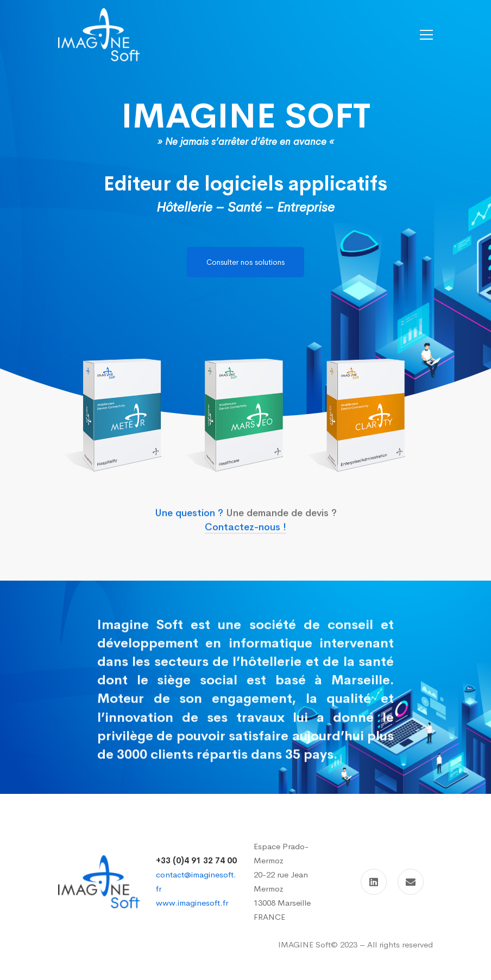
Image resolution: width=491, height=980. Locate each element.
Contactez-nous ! (246, 538)
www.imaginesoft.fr (192, 903)
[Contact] (411, 882)
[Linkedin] (374, 882)
